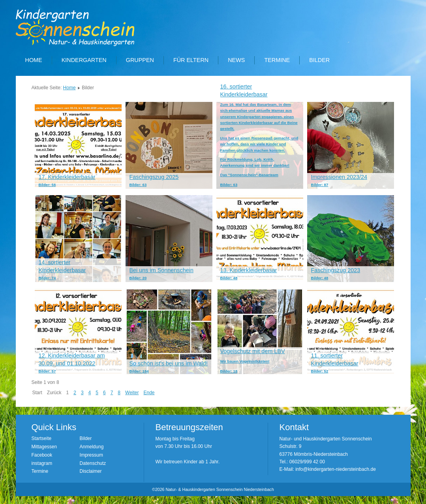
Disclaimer (91, 471)
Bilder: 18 (229, 371)
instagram (42, 463)
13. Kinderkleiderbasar (249, 270)
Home (34, 60)
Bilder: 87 (320, 185)
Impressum (91, 455)
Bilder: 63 (138, 185)
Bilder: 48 (229, 278)
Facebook (42, 455)
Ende (149, 393)
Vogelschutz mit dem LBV (253, 351)
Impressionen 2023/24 (339, 177)
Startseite (42, 438)
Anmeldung (92, 447)
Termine (277, 60)
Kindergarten (84, 60)
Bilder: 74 (47, 278)
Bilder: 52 (320, 371)
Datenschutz (93, 463)
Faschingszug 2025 (154, 177)
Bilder (319, 60)
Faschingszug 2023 (336, 270)
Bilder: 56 (47, 185)
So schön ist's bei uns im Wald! (169, 363)
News (236, 60)
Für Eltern (191, 60)
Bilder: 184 (139, 371)
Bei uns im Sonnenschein (161, 270)
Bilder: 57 (47, 371)
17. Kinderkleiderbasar (67, 177)
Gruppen (140, 60)
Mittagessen (44, 447)
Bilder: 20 (138, 278)
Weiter (132, 393)
